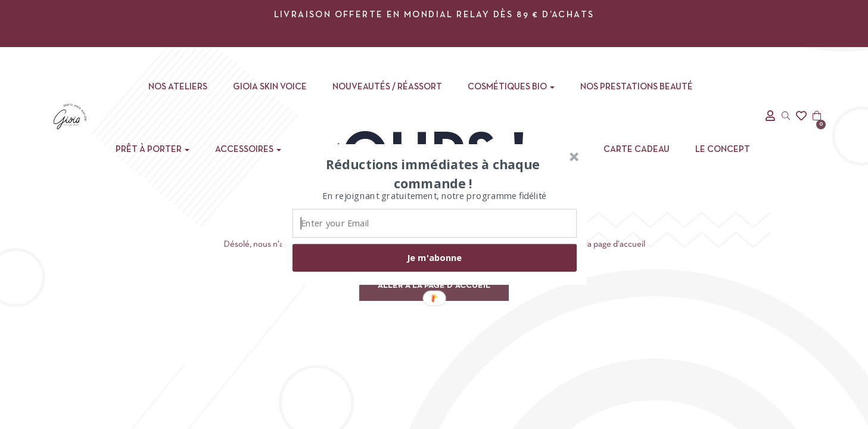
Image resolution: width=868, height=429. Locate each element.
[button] (433, 173)
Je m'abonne (434, 257)
